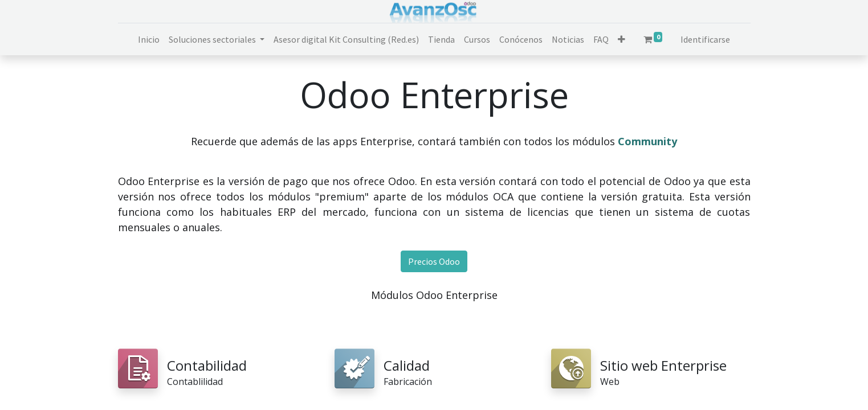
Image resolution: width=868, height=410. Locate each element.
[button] (622, 39)
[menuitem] (149, 39)
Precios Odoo (434, 261)
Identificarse (705, 39)
